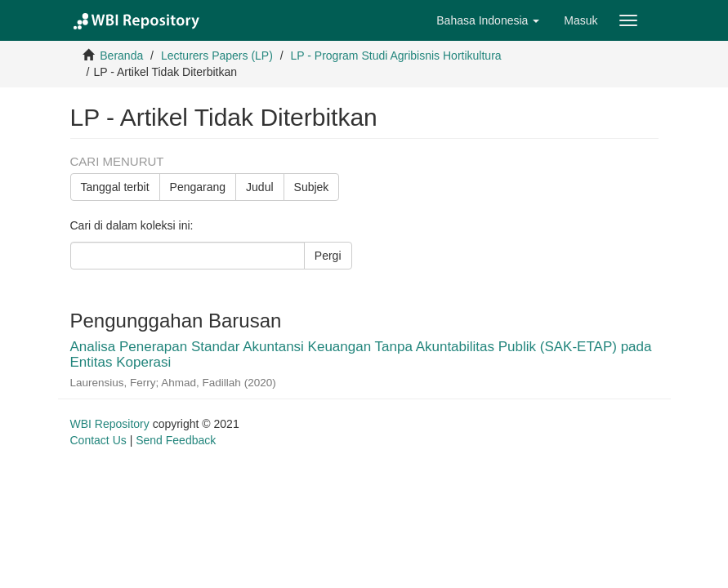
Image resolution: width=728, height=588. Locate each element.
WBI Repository (110, 424)
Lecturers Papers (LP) (217, 56)
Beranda (121, 56)
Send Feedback (176, 440)
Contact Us (98, 440)
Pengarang (198, 187)
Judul (259, 187)
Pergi (328, 256)
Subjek (312, 187)
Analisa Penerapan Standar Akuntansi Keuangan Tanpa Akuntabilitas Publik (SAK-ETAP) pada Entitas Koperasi (361, 354)
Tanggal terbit (115, 187)
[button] (488, 20)
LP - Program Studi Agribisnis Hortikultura (396, 56)
